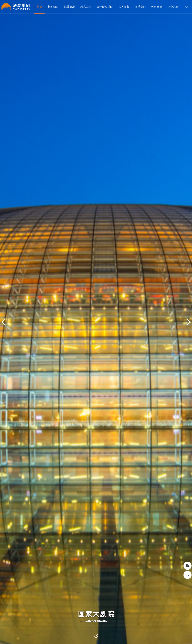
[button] (188, 322)
